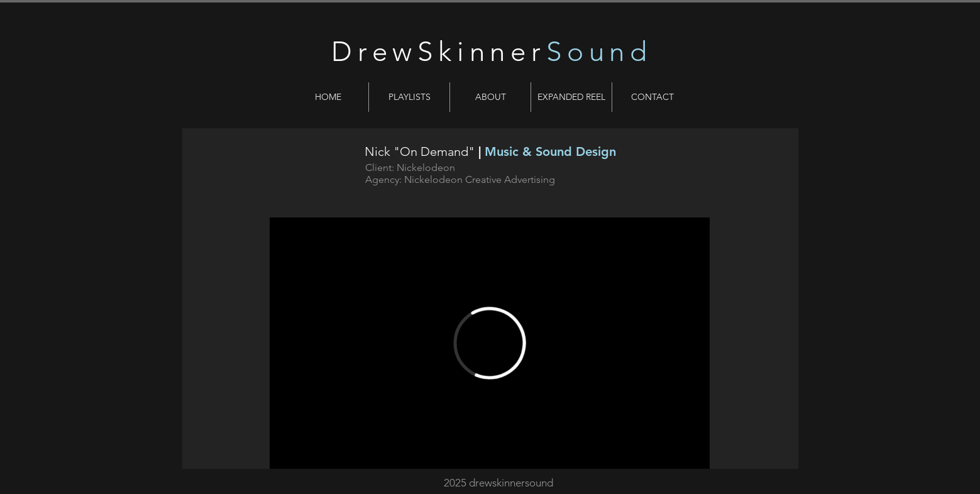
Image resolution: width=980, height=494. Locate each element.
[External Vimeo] (490, 343)
